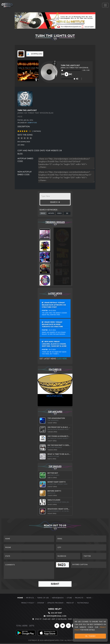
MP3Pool (30, 599)
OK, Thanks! (90, 636)
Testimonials (83, 604)
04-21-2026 (52, 330)
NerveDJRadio (58, 599)
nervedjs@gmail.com (56, 617)
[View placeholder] (25, 99)
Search (55, 202)
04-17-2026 (52, 350)
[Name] (29, 539)
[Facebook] (57, 627)
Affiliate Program (55, 604)
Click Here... (63, 359)
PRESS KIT (70, 604)
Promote (79, 599)
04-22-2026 (52, 311)
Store (69, 599)
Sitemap (41, 604)
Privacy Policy (28, 604)
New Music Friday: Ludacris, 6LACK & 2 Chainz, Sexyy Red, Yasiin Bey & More (54, 344)
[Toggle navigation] (105, 5)
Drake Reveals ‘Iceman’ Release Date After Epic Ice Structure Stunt (54, 305)
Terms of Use (43, 599)
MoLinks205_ (55, 396)
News (89, 599)
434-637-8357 (56, 614)
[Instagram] (68, 627)
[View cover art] (21, 54)
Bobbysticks (32, 123)
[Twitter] (63, 627)
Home (20, 599)
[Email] (81, 539)
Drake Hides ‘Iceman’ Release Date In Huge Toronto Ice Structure (52, 324)
